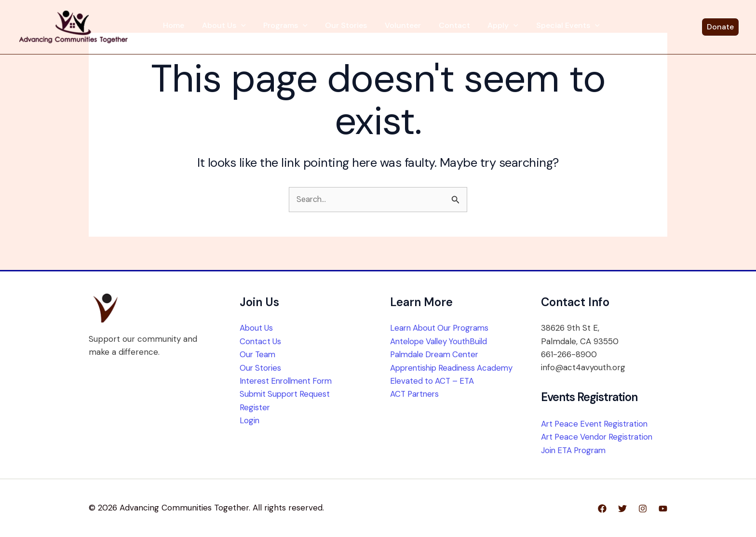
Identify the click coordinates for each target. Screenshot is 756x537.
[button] (258, 27)
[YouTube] (663, 509)
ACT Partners (416, 407)
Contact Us (261, 341)
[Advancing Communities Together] (102, 28)
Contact (439, 26)
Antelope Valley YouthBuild (441, 341)
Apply (480, 27)
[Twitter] (622, 509)
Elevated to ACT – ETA (434, 394)
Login (250, 420)
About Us (241, 27)
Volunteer (396, 26)
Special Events (537, 27)
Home (199, 26)
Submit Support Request (286, 394)
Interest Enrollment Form (289, 381)
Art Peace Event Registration (596, 424)
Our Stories (347, 26)
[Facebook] (602, 509)
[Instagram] (643, 509)
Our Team (258, 354)
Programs (294, 27)
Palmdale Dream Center (437, 354)
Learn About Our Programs (442, 328)
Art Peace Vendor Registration (599, 437)
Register (255, 407)
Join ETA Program (575, 450)
